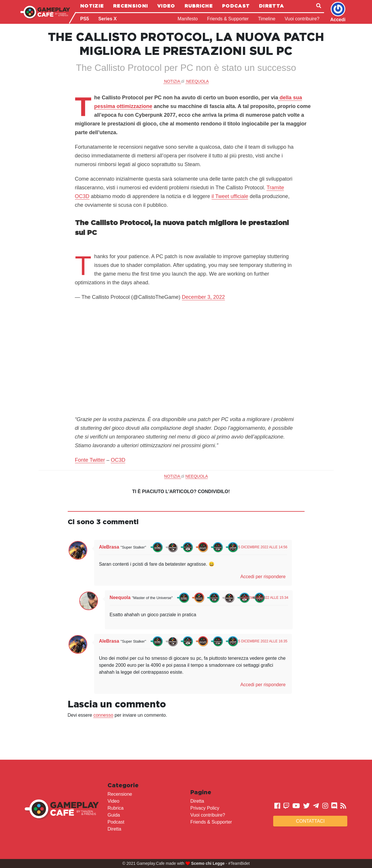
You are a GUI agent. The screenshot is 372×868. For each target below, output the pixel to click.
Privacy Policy (205, 808)
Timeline (267, 19)
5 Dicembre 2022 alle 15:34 (264, 598)
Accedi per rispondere (263, 577)
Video (166, 6)
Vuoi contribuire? (302, 19)
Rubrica (116, 808)
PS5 (85, 19)
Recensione (120, 794)
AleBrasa (109, 547)
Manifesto (188, 19)
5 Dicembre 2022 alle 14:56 (263, 547)
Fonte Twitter (90, 460)
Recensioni (130, 6)
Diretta (271, 6)
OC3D (118, 460)
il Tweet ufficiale (230, 196)
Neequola (198, 81)
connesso (103, 715)
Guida (114, 815)
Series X (107, 19)
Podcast (236, 6)
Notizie (92, 6)
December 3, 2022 (203, 297)
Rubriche (199, 6)
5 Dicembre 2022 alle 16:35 (263, 641)
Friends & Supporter (228, 19)
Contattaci (310, 821)
